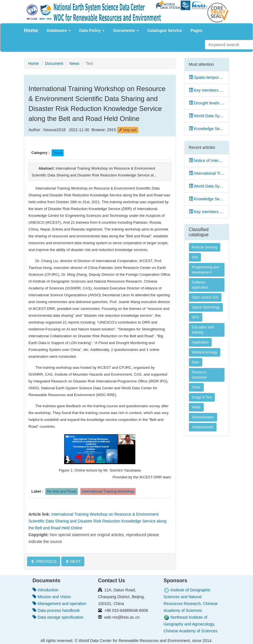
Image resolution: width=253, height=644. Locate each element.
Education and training (203, 330)
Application (200, 342)
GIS (195, 257)
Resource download (199, 375)
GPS (196, 317)
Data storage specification (58, 617)
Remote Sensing (205, 247)
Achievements (203, 427)
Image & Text (202, 397)
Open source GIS (205, 297)
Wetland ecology (205, 352)
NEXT (73, 561)
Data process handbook (56, 610)
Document (54, 63)
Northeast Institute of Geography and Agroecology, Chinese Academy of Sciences (190, 624)
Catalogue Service (165, 30)
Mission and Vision (52, 597)
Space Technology (206, 307)
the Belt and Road (62, 491)
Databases (59, 30)
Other (196, 387)
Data (196, 362)
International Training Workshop (108, 491)
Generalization (203, 417)
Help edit (128, 130)
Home (31, 30)
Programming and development (206, 270)
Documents (126, 30)
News (75, 63)
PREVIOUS (44, 561)
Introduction (45, 590)
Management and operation (59, 604)
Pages (196, 30)
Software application (200, 285)
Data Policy (92, 30)
